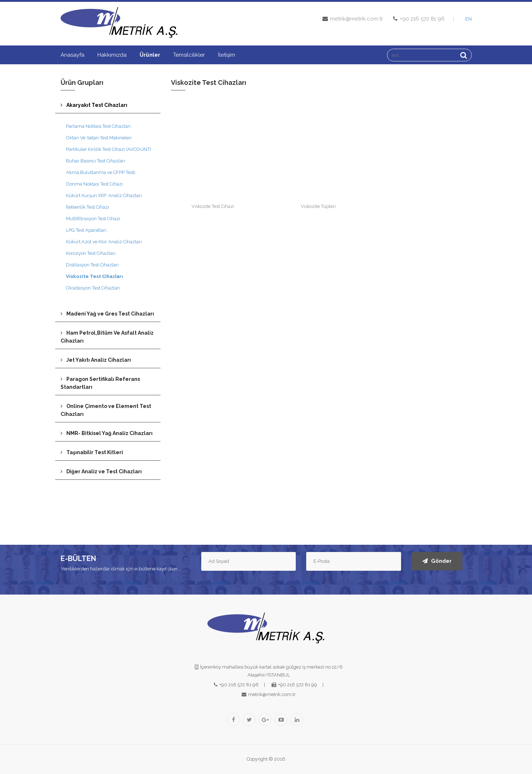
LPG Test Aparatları (86, 230)
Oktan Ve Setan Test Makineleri (99, 138)
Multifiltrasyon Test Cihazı (93, 219)
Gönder (437, 561)
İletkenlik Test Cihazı (87, 207)
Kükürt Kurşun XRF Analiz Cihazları (104, 195)
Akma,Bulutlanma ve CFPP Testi (101, 172)
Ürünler (150, 55)
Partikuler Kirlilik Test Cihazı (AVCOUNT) (109, 149)
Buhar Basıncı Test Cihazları (96, 161)
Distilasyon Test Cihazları (92, 265)
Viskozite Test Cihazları (94, 276)
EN (469, 19)
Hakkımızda (112, 55)
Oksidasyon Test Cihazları (93, 288)
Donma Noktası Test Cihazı (94, 184)
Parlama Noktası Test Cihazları (98, 126)
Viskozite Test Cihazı (213, 206)
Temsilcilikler (189, 55)
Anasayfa (72, 55)
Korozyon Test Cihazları (91, 253)
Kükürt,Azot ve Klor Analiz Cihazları (104, 242)
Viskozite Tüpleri (318, 206)
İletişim (227, 55)
